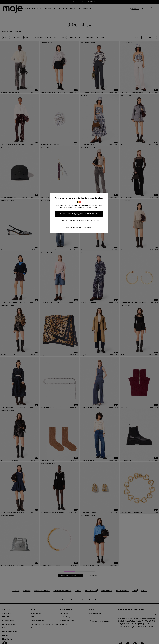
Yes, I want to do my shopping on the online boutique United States (79, 214)
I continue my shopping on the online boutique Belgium (79, 221)
